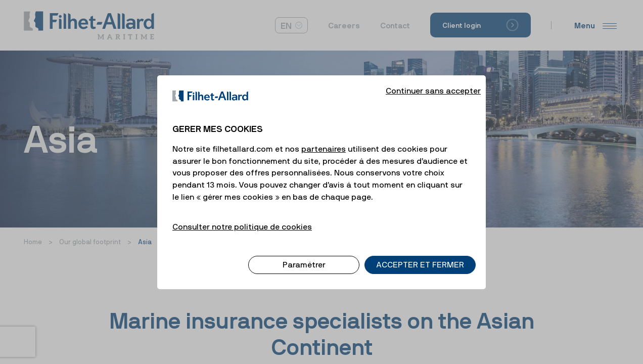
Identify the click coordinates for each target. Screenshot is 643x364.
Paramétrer (304, 256)
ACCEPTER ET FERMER (420, 256)
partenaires (324, 140)
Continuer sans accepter (433, 82)
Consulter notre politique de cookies (242, 218)
